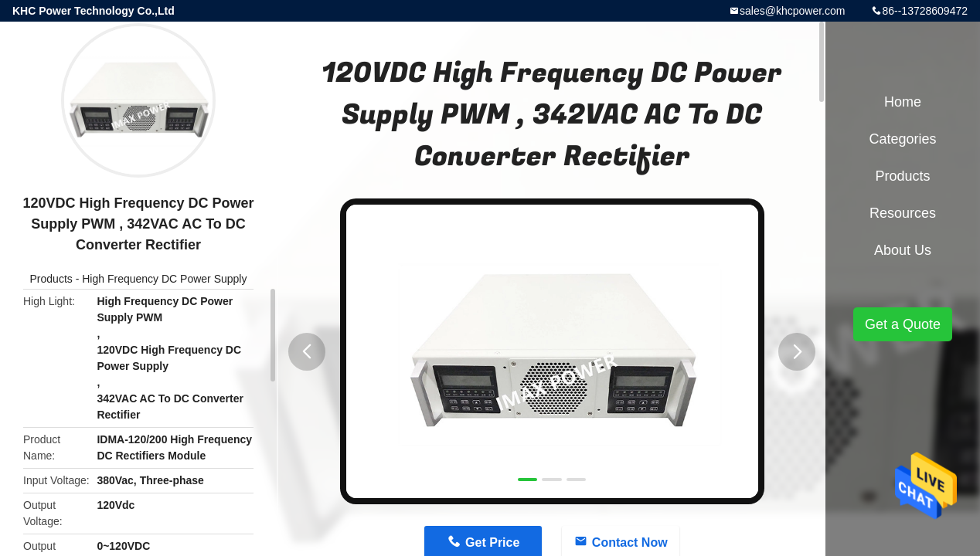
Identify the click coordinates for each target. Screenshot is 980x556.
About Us (903, 250)
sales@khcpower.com (792, 11)
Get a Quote (903, 324)
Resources (903, 213)
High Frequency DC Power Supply (164, 279)
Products (51, 279)
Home (903, 102)
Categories (902, 139)
